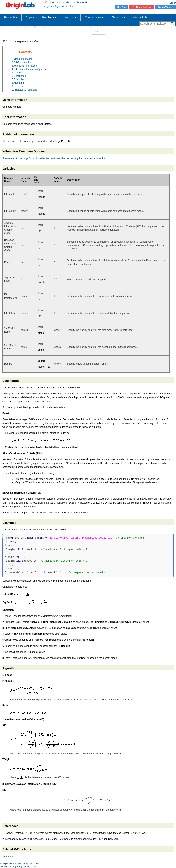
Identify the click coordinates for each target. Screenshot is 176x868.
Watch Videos (166, 7)
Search (98, 31)
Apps (30, 17)
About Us (118, 17)
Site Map (4, 866)
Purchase (49, 17)
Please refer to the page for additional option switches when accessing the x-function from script (54, 158)
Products (11, 17)
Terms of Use (30, 866)
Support (70, 17)
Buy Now (122, 7)
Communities (94, 17)
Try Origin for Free (142, 7)
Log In (173, 3)
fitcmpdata (8, 856)
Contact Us (140, 17)
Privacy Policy (16, 866)
